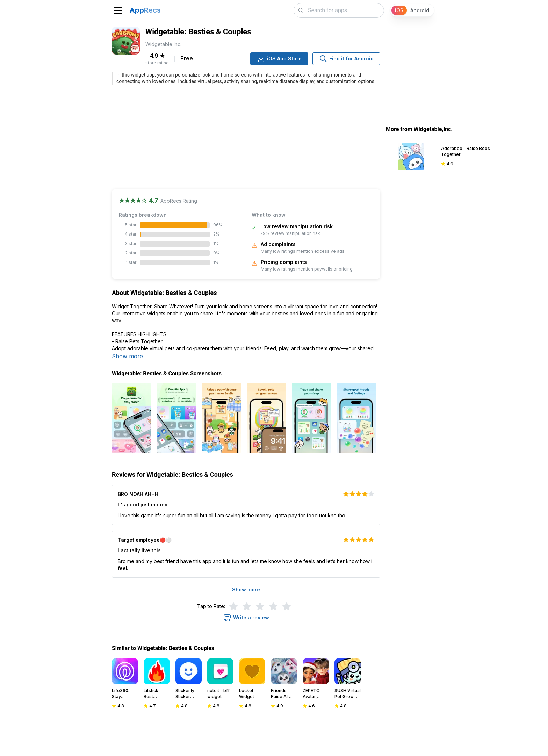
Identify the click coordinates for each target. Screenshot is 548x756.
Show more (127, 356)
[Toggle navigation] (118, 10)
